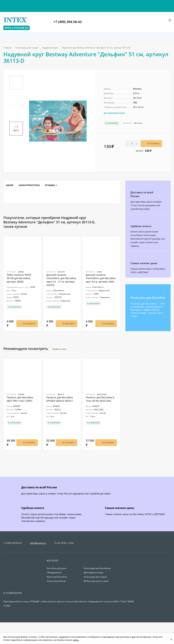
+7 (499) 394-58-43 (67, 22)
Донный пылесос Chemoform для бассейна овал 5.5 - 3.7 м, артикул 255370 (61, 300)
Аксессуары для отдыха (28, 48)
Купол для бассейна (57, 595)
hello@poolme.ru (38, 561)
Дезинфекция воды (94, 591)
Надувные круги (52, 48)
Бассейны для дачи (57, 586)
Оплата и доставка (30, 5)
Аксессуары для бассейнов (97, 586)
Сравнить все (61, 368)
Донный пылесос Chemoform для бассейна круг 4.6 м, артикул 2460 (101, 299)
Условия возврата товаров (62, 5)
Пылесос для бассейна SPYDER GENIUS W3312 (60, 418)
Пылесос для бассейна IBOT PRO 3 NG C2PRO (20, 418)
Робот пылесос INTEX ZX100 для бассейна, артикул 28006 (19, 299)
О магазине (89, 5)
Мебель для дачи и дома (96, 599)
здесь (76, 640)
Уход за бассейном (56, 599)
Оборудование (54, 591)
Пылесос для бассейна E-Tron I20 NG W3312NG (100, 418)
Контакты (9, 5)
